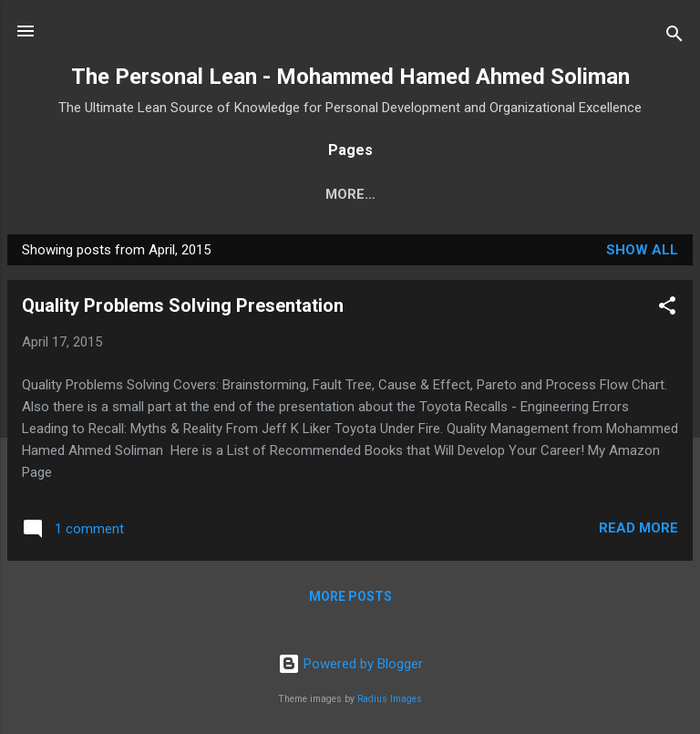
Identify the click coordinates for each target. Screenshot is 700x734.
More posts (350, 596)
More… (400, 194)
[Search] (674, 37)
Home (296, 194)
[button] (667, 309)
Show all (642, 250)
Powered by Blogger (350, 664)
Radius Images (390, 699)
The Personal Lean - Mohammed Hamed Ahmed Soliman (350, 77)
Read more (638, 528)
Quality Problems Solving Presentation (183, 305)
